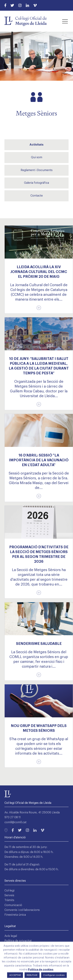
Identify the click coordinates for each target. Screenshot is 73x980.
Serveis (9, 895)
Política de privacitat (18, 941)
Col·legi (9, 891)
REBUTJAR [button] (32, 975)
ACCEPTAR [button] (15, 975)
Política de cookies (41, 970)
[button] (65, 21)
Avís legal (11, 936)
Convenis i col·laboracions (22, 910)
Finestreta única (15, 915)
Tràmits (9, 900)
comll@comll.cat (15, 822)
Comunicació (13, 905)
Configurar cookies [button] (54, 975)
